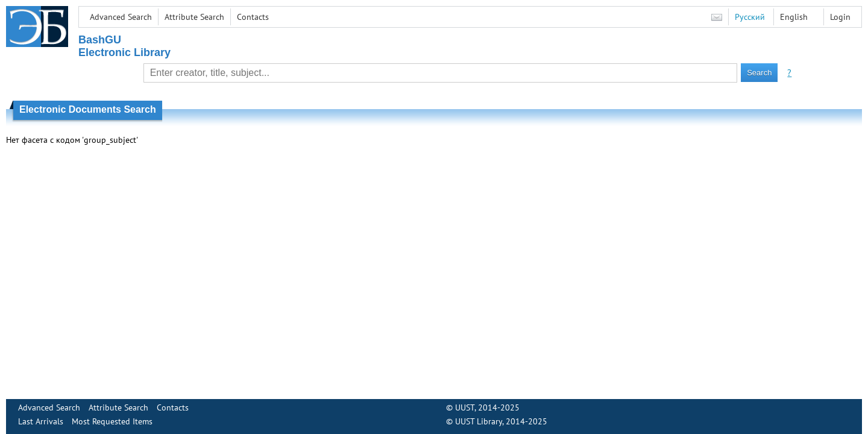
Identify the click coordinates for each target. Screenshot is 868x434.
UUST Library (479, 421)
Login (840, 17)
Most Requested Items (112, 421)
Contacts (253, 17)
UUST (465, 407)
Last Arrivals (41, 421)
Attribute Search (194, 17)
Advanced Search (121, 17)
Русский (750, 17)
